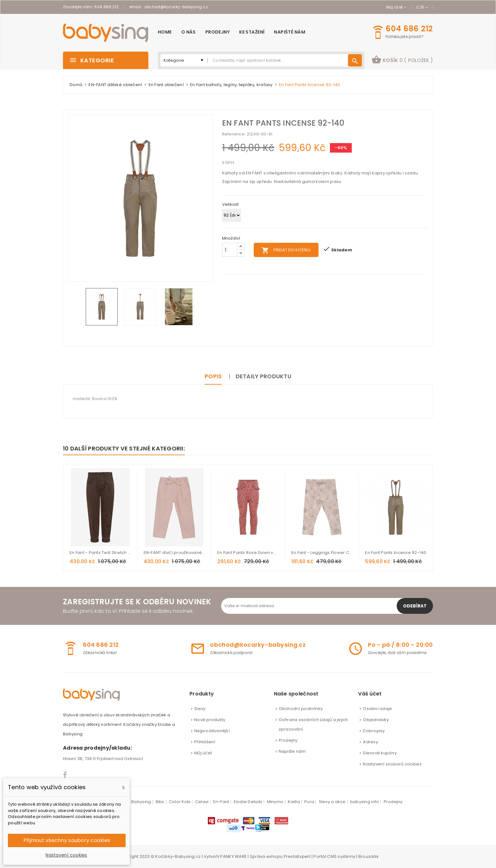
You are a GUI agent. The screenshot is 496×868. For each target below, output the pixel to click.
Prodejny (288, 740)
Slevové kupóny (380, 753)
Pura (309, 802)
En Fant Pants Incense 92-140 (396, 553)
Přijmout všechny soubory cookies (67, 840)
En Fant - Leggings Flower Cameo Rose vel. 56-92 (322, 553)
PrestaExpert (297, 856)
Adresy (370, 742)
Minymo (275, 802)
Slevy (200, 709)
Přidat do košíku (286, 250)
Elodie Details (248, 802)
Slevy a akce (332, 802)
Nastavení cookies (66, 855)
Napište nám (292, 751)
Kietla (294, 802)
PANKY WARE (233, 856)
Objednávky (376, 720)
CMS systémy (341, 856)
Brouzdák (369, 856)
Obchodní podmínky (301, 709)
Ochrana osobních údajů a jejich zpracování (313, 724)
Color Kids (180, 802)
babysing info (365, 802)
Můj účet (203, 753)
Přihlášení (205, 742)
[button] (402, 60)
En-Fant (221, 802)
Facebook (65, 775)
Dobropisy (374, 731)
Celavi (202, 802)
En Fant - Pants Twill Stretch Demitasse (100, 553)
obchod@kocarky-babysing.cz (176, 7)
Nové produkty (210, 720)
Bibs (160, 802)
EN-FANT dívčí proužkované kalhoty (174, 553)
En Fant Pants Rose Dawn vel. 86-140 (248, 553)
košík (402, 60)
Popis (213, 376)
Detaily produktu (263, 376)
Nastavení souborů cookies (392, 764)
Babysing (141, 802)
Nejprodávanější (212, 731)
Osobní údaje (377, 709)
